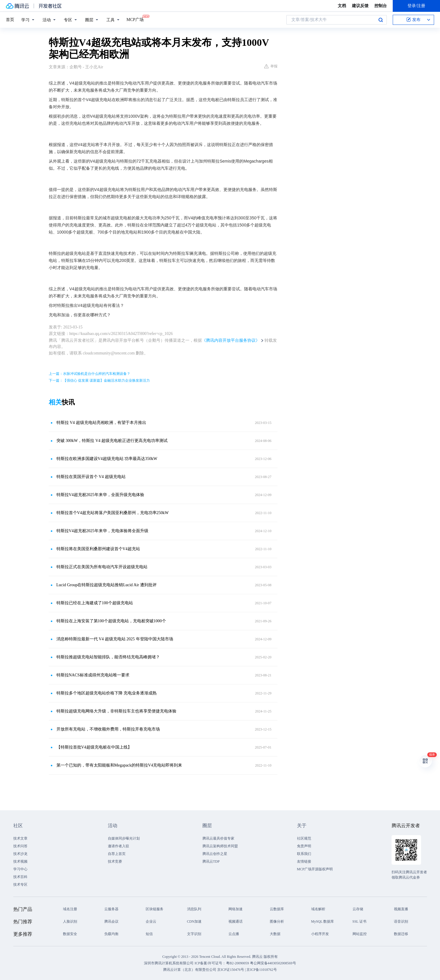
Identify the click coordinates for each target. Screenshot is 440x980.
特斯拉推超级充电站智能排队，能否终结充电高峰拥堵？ (108, 657)
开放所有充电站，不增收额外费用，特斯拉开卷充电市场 (108, 729)
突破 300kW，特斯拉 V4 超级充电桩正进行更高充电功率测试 (112, 441)
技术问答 (20, 846)
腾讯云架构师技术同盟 (220, 846)
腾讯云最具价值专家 (218, 838)
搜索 (381, 20)
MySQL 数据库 (323, 921)
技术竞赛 (115, 861)
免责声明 (304, 846)
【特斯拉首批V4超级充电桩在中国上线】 (94, 747)
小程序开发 (320, 934)
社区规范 (304, 838)
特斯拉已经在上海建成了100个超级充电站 (95, 603)
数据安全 (70, 934)
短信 (149, 934)
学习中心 (20, 869)
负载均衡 (111, 934)
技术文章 (20, 838)
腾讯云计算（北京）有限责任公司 (190, 970)
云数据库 (277, 909)
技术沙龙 (20, 854)
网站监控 (360, 934)
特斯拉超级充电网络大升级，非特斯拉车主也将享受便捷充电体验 (116, 711)
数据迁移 (401, 934)
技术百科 (20, 877)
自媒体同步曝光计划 (124, 838)
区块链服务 (155, 909)
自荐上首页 (117, 854)
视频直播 (401, 909)
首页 (10, 20)
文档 (342, 6)
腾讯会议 (111, 921)
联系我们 (304, 854)
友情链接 (304, 861)
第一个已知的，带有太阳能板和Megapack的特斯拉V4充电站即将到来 (119, 765)
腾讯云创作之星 (215, 854)
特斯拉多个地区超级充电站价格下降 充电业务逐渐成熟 (107, 693)
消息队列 (194, 909)
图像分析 (277, 921)
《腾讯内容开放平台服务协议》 (231, 340)
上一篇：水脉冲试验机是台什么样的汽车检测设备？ (90, 374)
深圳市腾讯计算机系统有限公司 (169, 963)
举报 (271, 66)
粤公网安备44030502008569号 (273, 963)
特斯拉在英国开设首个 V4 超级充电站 (91, 477)
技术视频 (20, 861)
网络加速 (236, 909)
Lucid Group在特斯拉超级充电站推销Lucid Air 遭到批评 (107, 585)
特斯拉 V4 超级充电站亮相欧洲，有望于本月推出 (101, 423)
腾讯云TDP (211, 861)
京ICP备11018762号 (262, 970)
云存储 (358, 909)
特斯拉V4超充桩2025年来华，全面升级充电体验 (100, 495)
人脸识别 (70, 921)
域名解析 (318, 909)
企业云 (151, 921)
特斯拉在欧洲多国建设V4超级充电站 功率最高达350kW (107, 459)
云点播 (234, 934)
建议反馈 (360, 6)
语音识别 (401, 921)
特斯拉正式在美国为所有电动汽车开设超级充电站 (102, 567)
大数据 (275, 934)
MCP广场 (135, 19)
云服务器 (111, 909)
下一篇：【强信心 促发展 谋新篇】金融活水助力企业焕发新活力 (99, 380)
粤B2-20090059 (238, 963)
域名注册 (70, 909)
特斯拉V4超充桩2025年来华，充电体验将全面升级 (102, 531)
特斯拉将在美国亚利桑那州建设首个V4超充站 (98, 549)
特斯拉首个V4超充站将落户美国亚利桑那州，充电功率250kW (113, 513)
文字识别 (194, 934)
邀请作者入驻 (118, 846)
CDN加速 (194, 921)
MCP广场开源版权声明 (315, 869)
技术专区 (20, 885)
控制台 (381, 6)
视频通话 (236, 921)
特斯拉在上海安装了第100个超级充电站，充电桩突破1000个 (111, 621)
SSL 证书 (359, 921)
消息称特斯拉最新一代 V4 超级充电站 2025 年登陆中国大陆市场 (115, 639)
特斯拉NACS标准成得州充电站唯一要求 (93, 675)
